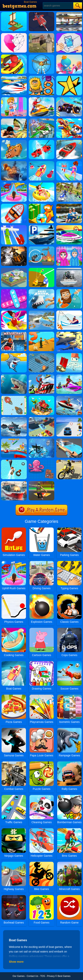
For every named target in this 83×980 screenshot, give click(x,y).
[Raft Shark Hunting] (14, 120)
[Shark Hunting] (14, 376)
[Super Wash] (69, 440)
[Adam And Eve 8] (42, 77)
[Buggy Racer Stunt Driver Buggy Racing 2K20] (69, 99)
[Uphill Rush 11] (42, 184)
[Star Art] (14, 34)
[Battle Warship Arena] (14, 162)
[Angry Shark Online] (42, 290)
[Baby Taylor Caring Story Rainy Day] (69, 248)
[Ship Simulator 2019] (14, 483)
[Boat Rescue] (69, 269)
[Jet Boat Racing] (69, 227)
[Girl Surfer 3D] (69, 162)
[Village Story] (42, 333)
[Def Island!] (42, 248)
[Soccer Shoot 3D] (42, 483)
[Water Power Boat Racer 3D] (69, 184)
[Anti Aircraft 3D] (42, 56)
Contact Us (32, 976)
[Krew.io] (69, 355)
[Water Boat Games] (42, 99)
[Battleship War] (42, 355)
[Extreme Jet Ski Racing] (69, 376)
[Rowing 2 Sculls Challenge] (69, 205)
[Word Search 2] (14, 290)
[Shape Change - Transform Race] (42, 141)
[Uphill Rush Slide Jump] (14, 312)
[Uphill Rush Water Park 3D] (14, 184)
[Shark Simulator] (69, 333)
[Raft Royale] (42, 461)
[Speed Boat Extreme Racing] (14, 77)
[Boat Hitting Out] (69, 56)
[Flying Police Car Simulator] (42, 120)
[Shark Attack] (14, 355)
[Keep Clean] (14, 99)
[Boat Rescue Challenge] (14, 205)
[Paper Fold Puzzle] (69, 34)
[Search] (58, 6)
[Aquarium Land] (42, 205)
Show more (16, 962)
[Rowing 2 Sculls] (69, 13)
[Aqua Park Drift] (14, 56)
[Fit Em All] (69, 77)
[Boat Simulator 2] (14, 418)
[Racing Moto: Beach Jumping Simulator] (69, 461)
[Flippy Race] (42, 162)
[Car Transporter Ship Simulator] (42, 418)
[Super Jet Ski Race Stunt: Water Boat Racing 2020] (69, 397)
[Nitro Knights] (42, 13)
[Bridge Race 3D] (14, 227)
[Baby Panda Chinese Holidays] (69, 120)
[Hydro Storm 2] (14, 248)
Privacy (51, 976)
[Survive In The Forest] (42, 34)
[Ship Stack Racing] (69, 141)
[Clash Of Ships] (14, 397)
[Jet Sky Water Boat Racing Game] (42, 376)
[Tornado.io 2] (14, 269)
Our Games (19, 976)
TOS (42, 976)
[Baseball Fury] (42, 269)
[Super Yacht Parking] (42, 227)
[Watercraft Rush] (14, 333)
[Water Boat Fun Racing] (14, 461)
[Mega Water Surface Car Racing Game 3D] (69, 418)
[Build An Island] (42, 397)
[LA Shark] (42, 312)
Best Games (64, 976)
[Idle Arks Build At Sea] (14, 13)
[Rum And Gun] (42, 440)
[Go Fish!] (69, 312)
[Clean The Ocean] (14, 141)
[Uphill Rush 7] (14, 440)
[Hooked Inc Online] (69, 290)
